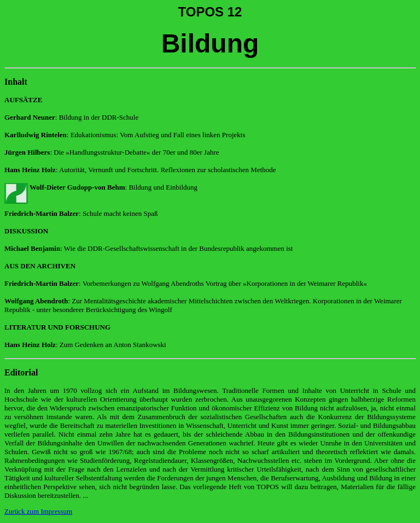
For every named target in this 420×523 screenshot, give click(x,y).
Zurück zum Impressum (38, 511)
